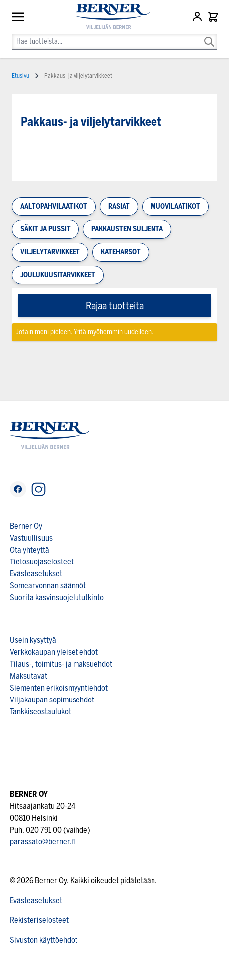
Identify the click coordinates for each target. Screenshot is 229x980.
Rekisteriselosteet (39, 920)
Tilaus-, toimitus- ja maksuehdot (61, 664)
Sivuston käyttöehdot (44, 940)
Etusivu (21, 76)
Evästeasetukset (36, 574)
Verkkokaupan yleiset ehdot (54, 652)
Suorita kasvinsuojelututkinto (57, 597)
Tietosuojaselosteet (42, 562)
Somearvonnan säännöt (48, 586)
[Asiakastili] (198, 17)
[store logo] (109, 17)
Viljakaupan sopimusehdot (52, 700)
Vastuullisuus (31, 538)
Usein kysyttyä (33, 640)
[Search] (209, 35)
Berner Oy (26, 526)
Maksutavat (29, 676)
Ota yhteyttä (30, 550)
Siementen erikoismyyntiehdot (59, 688)
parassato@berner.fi (43, 842)
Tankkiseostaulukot (40, 712)
